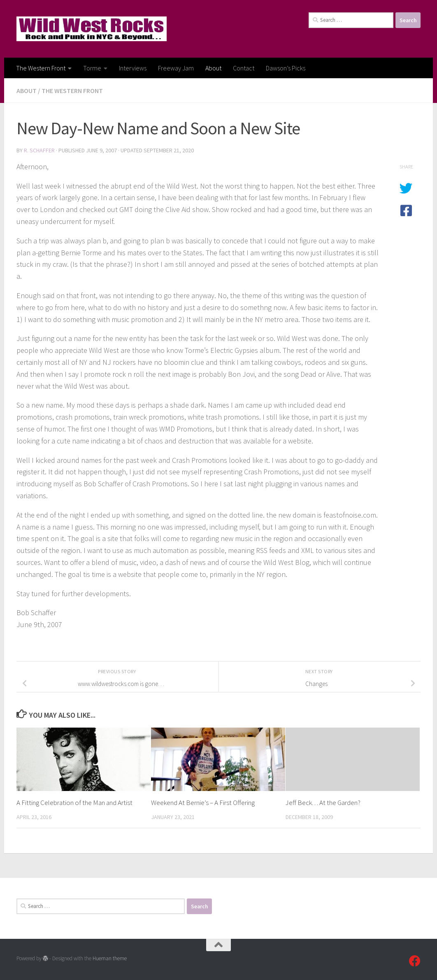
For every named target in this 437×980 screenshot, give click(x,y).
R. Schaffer (39, 150)
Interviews (133, 68)
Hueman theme (110, 958)
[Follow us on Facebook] (415, 961)
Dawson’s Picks (286, 68)
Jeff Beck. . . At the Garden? (323, 803)
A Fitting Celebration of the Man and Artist (74, 803)
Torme (92, 68)
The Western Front (41, 68)
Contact (244, 68)
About (213, 68)
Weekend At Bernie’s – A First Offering (203, 803)
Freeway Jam (176, 68)
